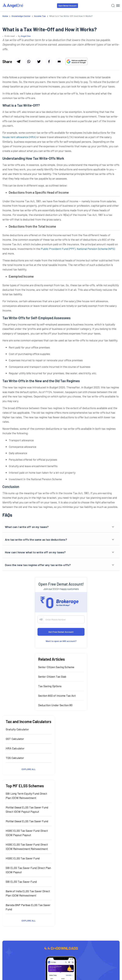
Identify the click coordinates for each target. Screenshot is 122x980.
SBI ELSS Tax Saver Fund (21, 882)
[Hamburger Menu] (118, 6)
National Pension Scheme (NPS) (96, 249)
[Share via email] (59, 61)
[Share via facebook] (49, 61)
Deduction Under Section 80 (55, 705)
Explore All (29, 769)
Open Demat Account (68, 6)
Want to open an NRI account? (61, 641)
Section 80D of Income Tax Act (57, 696)
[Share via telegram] (18, 61)
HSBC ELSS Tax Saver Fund (23, 858)
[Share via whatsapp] (29, 61)
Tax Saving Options (50, 686)
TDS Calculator (15, 758)
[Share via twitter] (39, 61)
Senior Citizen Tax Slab (52, 677)
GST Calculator (15, 739)
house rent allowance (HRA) (19, 137)
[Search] (113, 6)
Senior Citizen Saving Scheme (56, 667)
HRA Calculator (15, 748)
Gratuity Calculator (17, 729)
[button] (61, 527)
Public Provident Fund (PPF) (58, 249)
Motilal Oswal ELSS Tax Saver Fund (27, 821)
